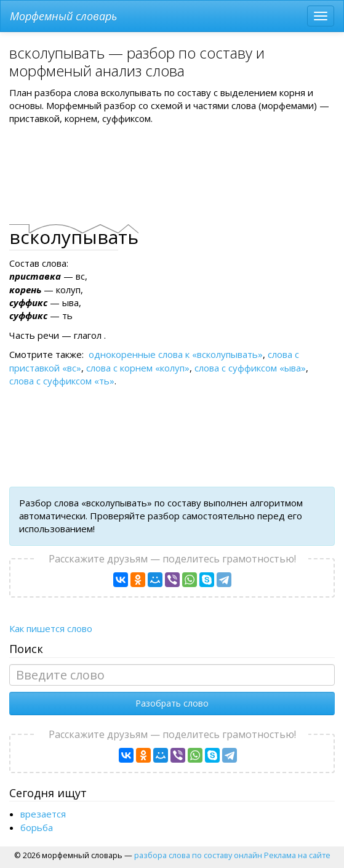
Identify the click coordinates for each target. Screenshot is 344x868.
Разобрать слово (172, 703)
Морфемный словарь (63, 16)
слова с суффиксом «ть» (62, 381)
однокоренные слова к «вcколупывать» (176, 354)
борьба (37, 827)
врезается (43, 814)
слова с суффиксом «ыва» (250, 368)
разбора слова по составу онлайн (198, 855)
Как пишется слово (51, 628)
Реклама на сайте (297, 855)
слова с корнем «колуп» (138, 368)
